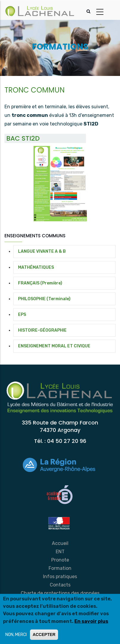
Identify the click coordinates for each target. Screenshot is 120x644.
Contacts (60, 585)
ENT (60, 552)
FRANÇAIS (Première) (40, 283)
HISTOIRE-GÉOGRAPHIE (42, 330)
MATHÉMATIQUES (36, 267)
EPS (22, 315)
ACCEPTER (44, 635)
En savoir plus (91, 621)
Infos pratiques (60, 577)
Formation (60, 568)
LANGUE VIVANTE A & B (42, 251)
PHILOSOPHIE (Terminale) (44, 299)
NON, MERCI (16, 635)
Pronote (60, 560)
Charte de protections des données (60, 593)
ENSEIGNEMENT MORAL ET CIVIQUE (54, 346)
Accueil (60, 543)
